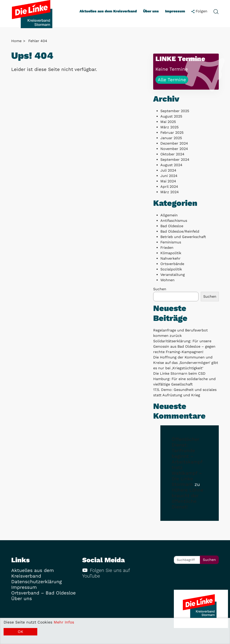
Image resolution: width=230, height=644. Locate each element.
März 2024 (170, 192)
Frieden (167, 248)
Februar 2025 (172, 133)
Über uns (151, 11)
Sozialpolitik (171, 269)
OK (20, 632)
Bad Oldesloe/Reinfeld (180, 231)
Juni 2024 (169, 176)
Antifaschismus (174, 221)
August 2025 (171, 116)
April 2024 (169, 187)
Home (16, 41)
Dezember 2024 (174, 143)
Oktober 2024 (172, 154)
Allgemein (169, 215)
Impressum (175, 11)
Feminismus (171, 242)
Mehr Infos (64, 622)
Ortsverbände (172, 264)
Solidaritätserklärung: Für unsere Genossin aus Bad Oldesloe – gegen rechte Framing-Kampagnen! (184, 346)
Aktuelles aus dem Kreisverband (108, 11)
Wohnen (167, 280)
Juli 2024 (168, 170)
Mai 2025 (168, 122)
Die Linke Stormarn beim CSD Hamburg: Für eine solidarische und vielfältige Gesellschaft (184, 379)
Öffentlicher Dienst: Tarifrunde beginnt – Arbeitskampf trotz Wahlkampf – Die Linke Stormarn (187, 462)
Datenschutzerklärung (36, 582)
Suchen (160, 289)
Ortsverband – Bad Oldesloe (43, 593)
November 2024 (174, 149)
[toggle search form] (216, 11)
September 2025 (175, 111)
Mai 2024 (168, 181)
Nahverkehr (170, 258)
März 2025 (169, 127)
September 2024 (175, 160)
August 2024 (171, 165)
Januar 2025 (171, 138)
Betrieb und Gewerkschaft (183, 237)
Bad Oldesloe (172, 226)
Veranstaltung (173, 275)
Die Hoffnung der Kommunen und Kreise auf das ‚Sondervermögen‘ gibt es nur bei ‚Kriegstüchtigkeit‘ (186, 363)
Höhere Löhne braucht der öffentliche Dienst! (187, 498)
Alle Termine (172, 80)
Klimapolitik (171, 253)
